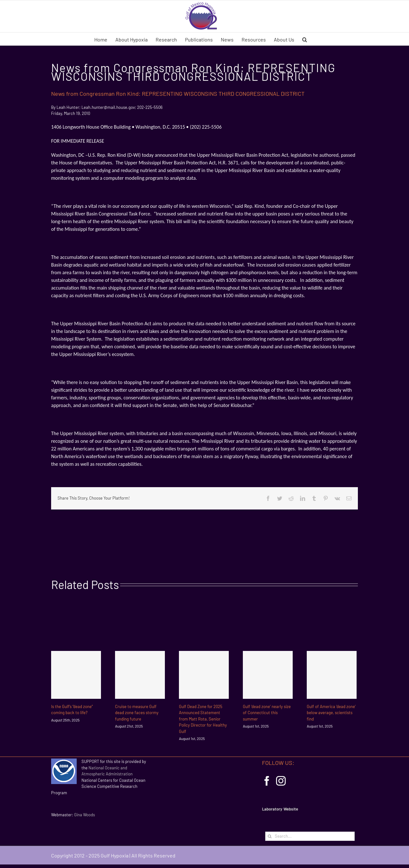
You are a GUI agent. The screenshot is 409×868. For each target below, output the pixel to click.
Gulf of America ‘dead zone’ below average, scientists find (331, 713)
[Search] (270, 836)
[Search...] (310, 836)
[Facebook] (267, 781)
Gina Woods (85, 815)
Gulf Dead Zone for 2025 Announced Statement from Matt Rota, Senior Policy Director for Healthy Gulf (203, 719)
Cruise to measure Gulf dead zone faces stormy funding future (137, 713)
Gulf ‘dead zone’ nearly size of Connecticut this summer (267, 713)
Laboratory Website (280, 809)
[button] (305, 39)
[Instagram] (281, 781)
